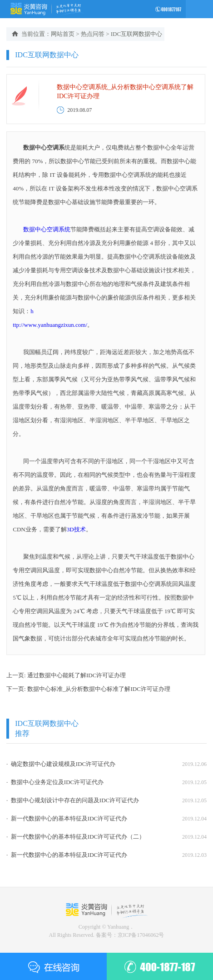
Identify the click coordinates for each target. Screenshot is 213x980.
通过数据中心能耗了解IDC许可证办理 (77, 675)
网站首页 (63, 34)
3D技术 (76, 529)
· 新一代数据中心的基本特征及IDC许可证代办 (67, 818)
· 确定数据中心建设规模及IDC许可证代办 (61, 764)
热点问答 (93, 34)
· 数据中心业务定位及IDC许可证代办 (55, 782)
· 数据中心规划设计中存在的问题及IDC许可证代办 (73, 800)
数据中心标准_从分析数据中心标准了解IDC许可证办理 (99, 689)
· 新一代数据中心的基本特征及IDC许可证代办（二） (76, 837)
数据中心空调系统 (47, 229)
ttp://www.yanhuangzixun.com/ (50, 325)
